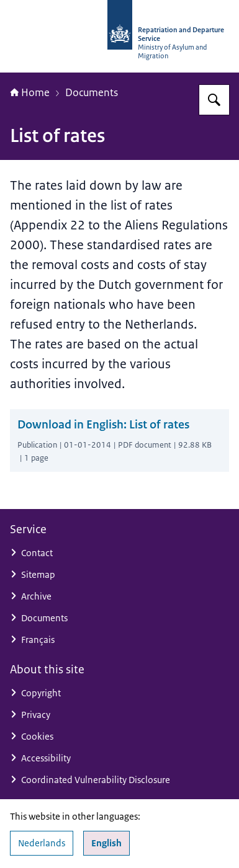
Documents (92, 92)
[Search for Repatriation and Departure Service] (214, 100)
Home (30, 92)
